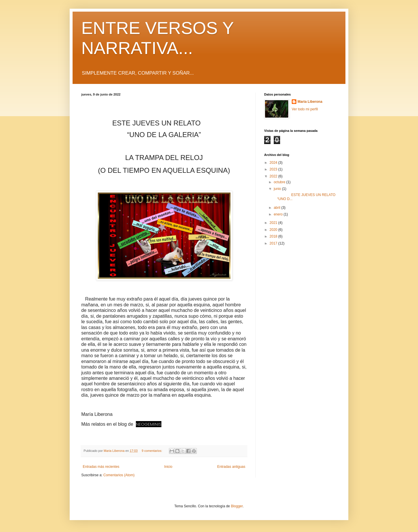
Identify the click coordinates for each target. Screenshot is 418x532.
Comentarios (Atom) (119, 475)
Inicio (168, 467)
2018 (274, 236)
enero (279, 214)
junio (278, 189)
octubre (280, 182)
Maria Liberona (310, 102)
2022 (274, 176)
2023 (274, 169)
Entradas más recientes (101, 467)
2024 (274, 163)
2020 (274, 230)
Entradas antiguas (231, 467)
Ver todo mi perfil (305, 109)
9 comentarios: (152, 451)
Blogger (237, 506)
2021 (274, 223)
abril (278, 208)
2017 (274, 243)
